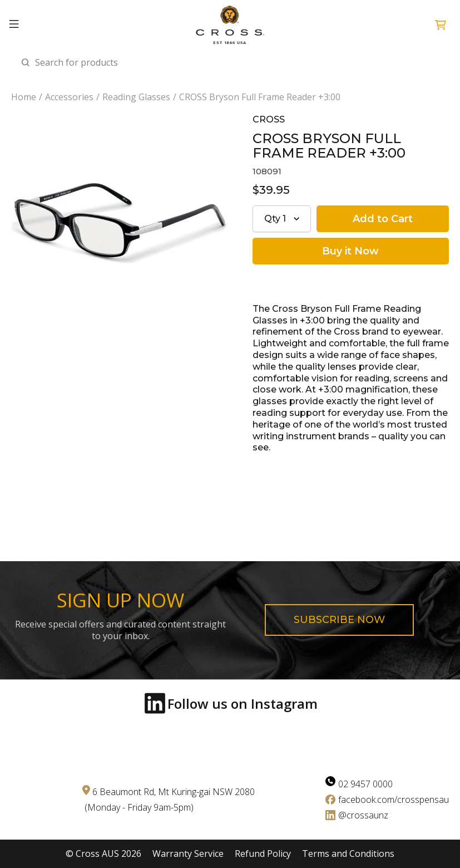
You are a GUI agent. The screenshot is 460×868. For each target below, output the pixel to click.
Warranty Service (188, 854)
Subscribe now (339, 620)
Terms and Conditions (348, 854)
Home (24, 97)
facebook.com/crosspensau (394, 800)
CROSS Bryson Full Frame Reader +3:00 (260, 97)
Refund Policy (263, 854)
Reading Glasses (136, 97)
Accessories (69, 97)
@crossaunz (363, 815)
